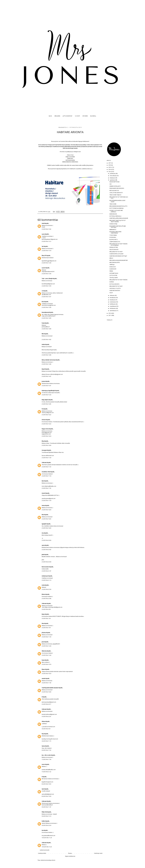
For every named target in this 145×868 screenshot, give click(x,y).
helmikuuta (113, 308)
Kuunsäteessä (45, 312)
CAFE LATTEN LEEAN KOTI (116, 193)
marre (43, 764)
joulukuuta (113, 174)
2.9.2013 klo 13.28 (46, 263)
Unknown (44, 463)
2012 (110, 313)
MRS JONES (57, 116)
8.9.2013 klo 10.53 (46, 784)
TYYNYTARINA (113, 235)
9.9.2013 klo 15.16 (46, 816)
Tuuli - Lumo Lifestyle (47, 279)
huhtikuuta (113, 304)
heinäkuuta (113, 298)
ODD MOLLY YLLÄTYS (115, 288)
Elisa (43, 441)
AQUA (111, 293)
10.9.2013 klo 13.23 (47, 847)
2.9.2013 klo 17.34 (46, 476)
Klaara (43, 669)
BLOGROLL (93, 116)
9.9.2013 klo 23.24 (46, 825)
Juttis (43, 555)
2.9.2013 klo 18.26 (46, 528)
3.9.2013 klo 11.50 (46, 637)
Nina (43, 623)
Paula (43, 323)
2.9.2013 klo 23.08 (46, 599)
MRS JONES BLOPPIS (115, 262)
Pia (42, 409)
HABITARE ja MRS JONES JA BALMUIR (119, 218)
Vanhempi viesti (98, 853)
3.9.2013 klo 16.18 (46, 664)
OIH (111, 184)
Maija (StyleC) (45, 400)
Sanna (43, 746)
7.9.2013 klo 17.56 (46, 759)
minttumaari (45, 576)
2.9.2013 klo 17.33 (46, 467)
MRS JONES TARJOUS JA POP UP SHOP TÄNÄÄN (117, 221)
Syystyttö (44, 524)
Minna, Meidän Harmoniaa (49, 360)
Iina (43, 830)
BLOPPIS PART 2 (114, 240)
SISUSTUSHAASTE (114, 250)
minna (43, 505)
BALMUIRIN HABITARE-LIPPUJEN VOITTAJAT (118, 227)
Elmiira (43, 594)
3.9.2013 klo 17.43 (46, 683)
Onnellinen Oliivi (46, 472)
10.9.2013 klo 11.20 (47, 838)
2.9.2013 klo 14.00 (46, 318)
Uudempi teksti (42, 853)
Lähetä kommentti (45, 850)
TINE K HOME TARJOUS (115, 195)
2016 (110, 165)
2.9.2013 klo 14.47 (46, 376)
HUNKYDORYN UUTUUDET (116, 254)
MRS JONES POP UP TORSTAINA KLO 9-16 (119, 198)
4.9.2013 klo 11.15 (46, 741)
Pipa (43, 734)
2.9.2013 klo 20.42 (46, 550)
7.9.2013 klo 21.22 (46, 772)
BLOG (50, 116)
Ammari (44, 420)
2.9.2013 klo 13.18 (46, 251)
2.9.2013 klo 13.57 (46, 297)
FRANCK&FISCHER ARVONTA (117, 188)
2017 (110, 163)
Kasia (43, 660)
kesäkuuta (113, 300)
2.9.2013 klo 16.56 (46, 445)
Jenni (43, 642)
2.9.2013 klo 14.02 (46, 340)
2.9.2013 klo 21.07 (46, 571)
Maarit (43, 369)
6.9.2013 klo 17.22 (46, 750)
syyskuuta (112, 180)
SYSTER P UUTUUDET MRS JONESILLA (116, 211)
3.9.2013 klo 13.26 (46, 646)
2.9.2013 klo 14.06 (46, 355)
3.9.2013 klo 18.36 (46, 692)
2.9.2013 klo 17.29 (46, 458)
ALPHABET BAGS (114, 273)
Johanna (44, 633)
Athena (44, 721)
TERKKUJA (112, 265)
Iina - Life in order (46, 755)
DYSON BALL (113, 237)
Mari (43, 481)
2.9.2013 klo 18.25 (46, 519)
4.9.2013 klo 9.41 (46, 729)
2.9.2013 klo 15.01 (46, 386)
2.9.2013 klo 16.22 (46, 415)
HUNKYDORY (113, 269)
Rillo (43, 334)
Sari (43, 246)
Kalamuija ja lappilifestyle (48, 391)
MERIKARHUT (113, 230)
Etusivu (70, 853)
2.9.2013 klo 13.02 (46, 229)
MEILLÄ (111, 258)
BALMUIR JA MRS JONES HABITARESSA (115, 232)
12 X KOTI (77, 116)
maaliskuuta (113, 306)
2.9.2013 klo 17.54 (46, 501)
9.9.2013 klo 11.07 (46, 807)
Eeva (43, 302)
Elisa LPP (44, 256)
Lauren (44, 268)
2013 (110, 172)
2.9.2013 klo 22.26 (46, 589)
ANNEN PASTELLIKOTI (115, 186)
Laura (43, 234)
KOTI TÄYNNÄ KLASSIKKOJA (117, 208)
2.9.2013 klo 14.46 (46, 364)
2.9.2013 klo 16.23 (46, 424)
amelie (43, 679)
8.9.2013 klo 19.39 (46, 796)
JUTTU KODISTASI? (68, 116)
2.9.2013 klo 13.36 (46, 274)
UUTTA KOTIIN (113, 275)
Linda (43, 585)
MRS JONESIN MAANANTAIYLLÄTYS (118, 206)
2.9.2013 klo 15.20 (46, 395)
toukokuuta (113, 302)
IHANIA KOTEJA (113, 224)
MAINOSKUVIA (113, 214)
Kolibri (43, 821)
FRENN (111, 271)
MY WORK (85, 116)
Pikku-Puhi (44, 812)
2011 (110, 315)
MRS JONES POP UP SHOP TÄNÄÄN (118, 280)
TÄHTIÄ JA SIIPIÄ (114, 278)
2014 (110, 169)
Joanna (44, 381)
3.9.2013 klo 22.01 (46, 716)
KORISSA (112, 282)
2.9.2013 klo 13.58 (46, 307)
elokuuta (112, 295)
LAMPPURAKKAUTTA (115, 242)
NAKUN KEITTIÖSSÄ (114, 182)
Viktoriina (44, 651)
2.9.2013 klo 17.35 (46, 488)
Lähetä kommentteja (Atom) (48, 860)
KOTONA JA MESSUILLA (115, 216)
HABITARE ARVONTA (115, 291)
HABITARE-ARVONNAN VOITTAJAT (118, 256)
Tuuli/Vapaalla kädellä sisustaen (50, 688)
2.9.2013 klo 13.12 (46, 241)
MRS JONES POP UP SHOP (116, 252)
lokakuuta (112, 178)
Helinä (43, 344)
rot (42, 291)
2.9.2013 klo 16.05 (46, 404)
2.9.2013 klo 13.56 (46, 286)
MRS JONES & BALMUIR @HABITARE (119, 260)
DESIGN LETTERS (114, 247)
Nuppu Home (45, 429)
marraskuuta (113, 176)
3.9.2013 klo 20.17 (46, 704)
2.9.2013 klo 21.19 (46, 580)
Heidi (43, 223)
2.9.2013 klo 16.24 (46, 436)
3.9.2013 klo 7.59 (46, 628)
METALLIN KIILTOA (114, 191)
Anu (43, 533)
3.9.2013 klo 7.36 (46, 618)
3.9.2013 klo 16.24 (46, 674)
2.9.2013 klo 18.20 (46, 510)
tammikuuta (113, 311)
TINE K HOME (113, 204)
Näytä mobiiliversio (70, 856)
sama (43, 545)
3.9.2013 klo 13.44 (46, 655)
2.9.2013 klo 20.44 (46, 562)
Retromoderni (45, 567)
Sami (43, 789)
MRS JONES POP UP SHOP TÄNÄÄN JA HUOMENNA (118, 244)
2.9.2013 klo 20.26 (46, 540)
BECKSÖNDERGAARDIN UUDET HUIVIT (117, 201)
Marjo (43, 614)
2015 (110, 167)
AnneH (43, 493)
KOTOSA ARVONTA (114, 284)
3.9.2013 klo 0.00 (46, 609)
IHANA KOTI (113, 267)
